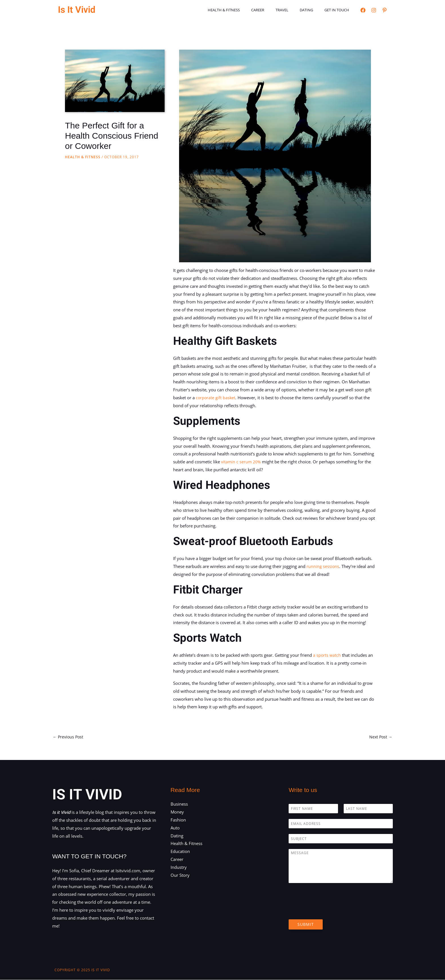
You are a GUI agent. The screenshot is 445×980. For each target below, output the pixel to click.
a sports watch (327, 655)
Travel (292, 10)
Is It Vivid (77, 10)
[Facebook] (363, 10)
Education (180, 852)
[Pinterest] (385, 10)
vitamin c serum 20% (241, 462)
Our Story (180, 875)
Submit (306, 925)
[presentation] (332, 911)
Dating (312, 10)
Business (179, 804)
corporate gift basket (215, 398)
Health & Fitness (242, 10)
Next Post (380, 737)
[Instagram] (374, 10)
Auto (175, 828)
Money (177, 812)
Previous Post (69, 737)
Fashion (178, 820)
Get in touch (339, 10)
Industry (179, 867)
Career (272, 10)
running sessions (322, 566)
